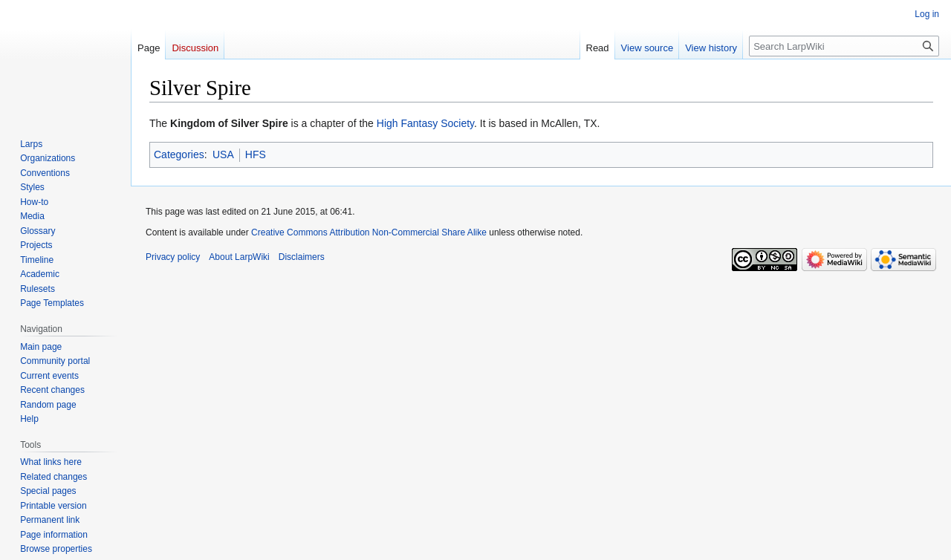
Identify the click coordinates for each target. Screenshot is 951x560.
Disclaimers (302, 257)
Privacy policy (173, 257)
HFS (256, 154)
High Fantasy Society (425, 123)
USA (223, 154)
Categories (179, 154)
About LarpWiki (239, 257)
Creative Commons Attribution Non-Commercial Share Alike (369, 232)
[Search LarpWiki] (844, 46)
